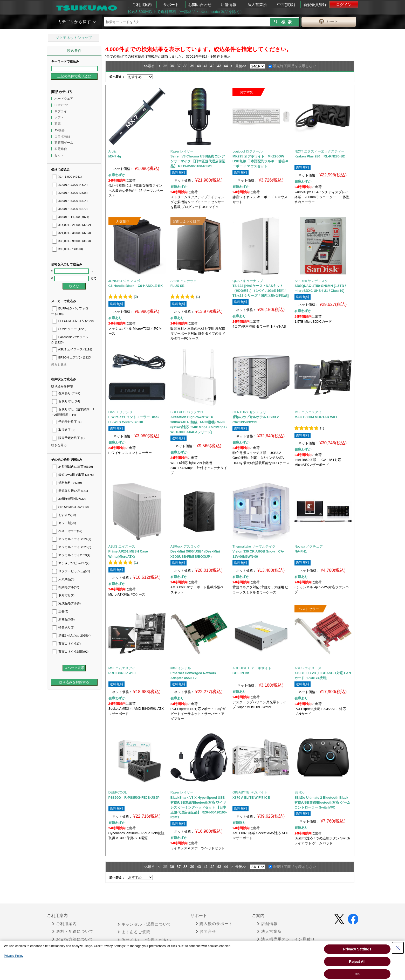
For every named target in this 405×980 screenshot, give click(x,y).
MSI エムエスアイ (308, 412)
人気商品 (63, 579)
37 (179, 66)
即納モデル (66, 587)
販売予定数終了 (68, 438)
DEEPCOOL (118, 792)
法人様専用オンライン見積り (286, 939)
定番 (60, 611)
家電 (58, 124)
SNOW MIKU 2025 (70, 507)
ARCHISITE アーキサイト (252, 668)
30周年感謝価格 (69, 499)
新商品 (63, 619)
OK (357, 974)
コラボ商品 (63, 136)
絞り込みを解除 (62, 386)
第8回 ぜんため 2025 (71, 636)
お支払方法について (73, 939)
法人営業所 (257, 5)
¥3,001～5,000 (70, 201)
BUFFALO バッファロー (189, 412)
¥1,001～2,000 (70, 185)
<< (146, 66)
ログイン (344, 5)
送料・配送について (73, 931)
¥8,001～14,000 (71, 217)
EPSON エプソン (72, 357)
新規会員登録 (315, 5)
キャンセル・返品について (144, 924)
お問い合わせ (200, 5)
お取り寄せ (66, 401)
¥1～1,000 (67, 177)
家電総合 (61, 149)
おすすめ (64, 515)
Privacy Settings (357, 949)
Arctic (113, 151)
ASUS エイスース (72, 349)
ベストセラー (67, 531)
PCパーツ (62, 105)
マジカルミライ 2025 (72, 547)
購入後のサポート (214, 924)
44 (226, 66)
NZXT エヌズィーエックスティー (320, 151)
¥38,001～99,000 (72, 241)
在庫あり (66, 393)
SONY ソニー (69, 329)
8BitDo (299, 792)
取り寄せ (63, 595)
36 (172, 66)
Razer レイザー (182, 151)
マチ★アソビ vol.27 (71, 563)
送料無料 (67, 483)
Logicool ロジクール (248, 151)
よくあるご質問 (134, 932)
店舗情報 (229, 5)
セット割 (64, 523)
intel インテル (181, 668)
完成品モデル (66, 603)
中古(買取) (286, 5)
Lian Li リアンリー (122, 412)
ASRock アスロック (185, 546)
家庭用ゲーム (64, 143)
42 (212, 66)
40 (199, 66)
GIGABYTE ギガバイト (250, 792)
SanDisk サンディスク (311, 281)
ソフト (60, 118)
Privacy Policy (14, 956)
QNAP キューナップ (248, 281)
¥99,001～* (68, 249)
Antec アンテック (184, 281)
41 (206, 66)
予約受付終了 (67, 422)
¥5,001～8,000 (70, 209)
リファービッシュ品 (71, 571)
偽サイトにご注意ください (144, 940)
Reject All (357, 962)
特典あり (63, 627)
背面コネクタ (66, 644)
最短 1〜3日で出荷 (73, 475)
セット (60, 155)
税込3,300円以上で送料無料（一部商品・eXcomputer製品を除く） (186, 12)
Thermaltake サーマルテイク (254, 546)
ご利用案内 (142, 5)
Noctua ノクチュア (309, 546)
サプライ (61, 111)
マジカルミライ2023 (71, 555)
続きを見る (59, 365)
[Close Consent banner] (398, 948)
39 (192, 66)
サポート (171, 5)
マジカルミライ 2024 (72, 539)
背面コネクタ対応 (70, 652)
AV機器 (60, 130)
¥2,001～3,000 (70, 193)
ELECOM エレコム (73, 321)
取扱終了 (64, 430)
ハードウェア (64, 99)
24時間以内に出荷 (73, 467)
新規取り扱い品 (70, 491)
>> (244, 66)
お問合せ (206, 931)
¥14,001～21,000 (72, 225)
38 (185, 66)
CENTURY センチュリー (251, 412)
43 (219, 66)
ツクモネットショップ (74, 38)
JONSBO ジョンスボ (124, 281)
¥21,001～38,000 (72, 233)
